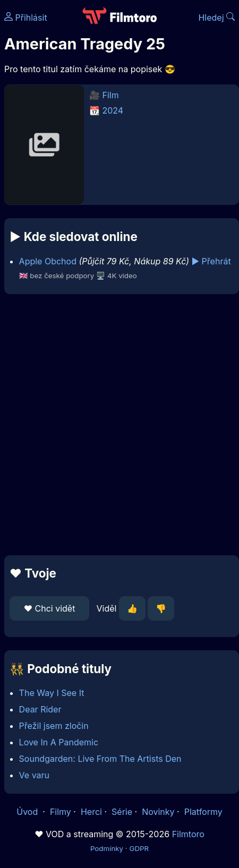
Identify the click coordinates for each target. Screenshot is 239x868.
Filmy (61, 812)
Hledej (216, 18)
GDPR (139, 848)
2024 (113, 110)
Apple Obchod (48, 261)
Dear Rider (40, 709)
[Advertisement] (117, 425)
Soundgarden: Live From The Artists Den (100, 759)
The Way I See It (52, 693)
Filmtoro (188, 834)
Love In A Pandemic (59, 742)
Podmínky (107, 848)
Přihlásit (26, 18)
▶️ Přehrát (211, 261)
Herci (91, 812)
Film (111, 95)
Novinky (158, 812)
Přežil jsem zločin (54, 726)
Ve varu (34, 775)
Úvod (28, 812)
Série (122, 812)
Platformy (203, 812)
